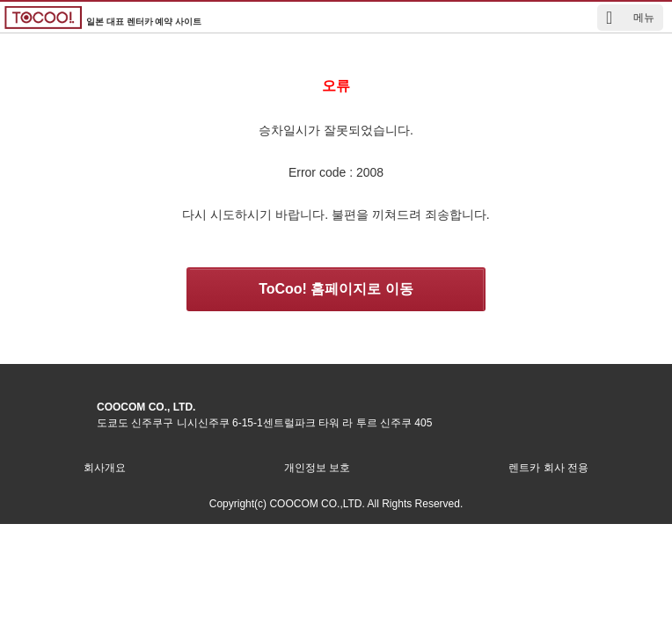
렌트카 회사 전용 (548, 468)
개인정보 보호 (317, 468)
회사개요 (105, 468)
